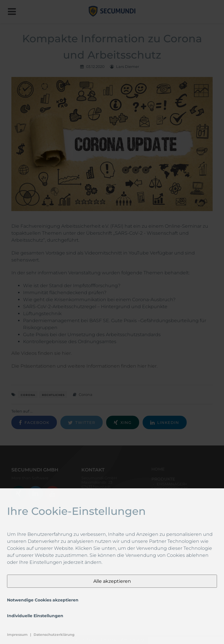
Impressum (17, 635)
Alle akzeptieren (112, 581)
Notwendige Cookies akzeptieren (43, 600)
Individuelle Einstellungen (35, 616)
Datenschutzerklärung (54, 635)
